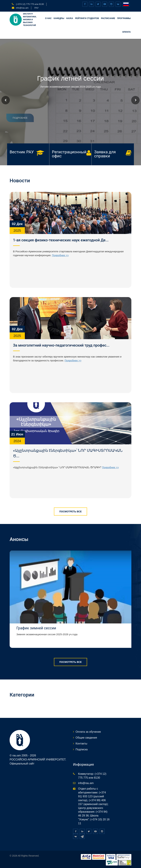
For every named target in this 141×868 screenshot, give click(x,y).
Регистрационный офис (69, 154)
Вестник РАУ (22, 152)
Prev (6, 100)
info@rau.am (22, 8)
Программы (124, 18)
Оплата (126, 32)
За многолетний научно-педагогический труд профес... (61, 345)
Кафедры (59, 18)
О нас (48, 18)
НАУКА (70, 18)
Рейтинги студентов (87, 18)
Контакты (81, 744)
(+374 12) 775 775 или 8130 (30, 4)
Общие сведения (86, 738)
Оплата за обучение (88, 732)
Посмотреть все (70, 512)
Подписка (82, 749)
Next (135, 100)
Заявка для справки (105, 154)
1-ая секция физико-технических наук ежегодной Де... (61, 240)
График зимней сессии (36, 628)
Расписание (108, 18)
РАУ (37, 8)
